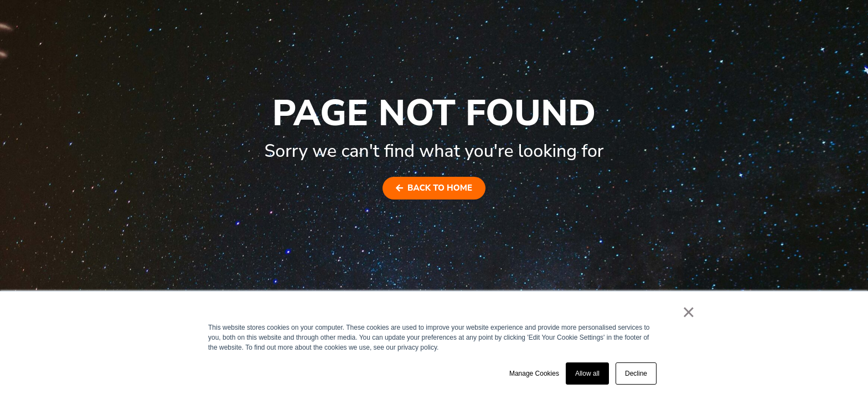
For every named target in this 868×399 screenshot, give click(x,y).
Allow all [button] (587, 374)
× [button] (688, 312)
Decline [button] (636, 374)
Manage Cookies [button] (534, 374)
